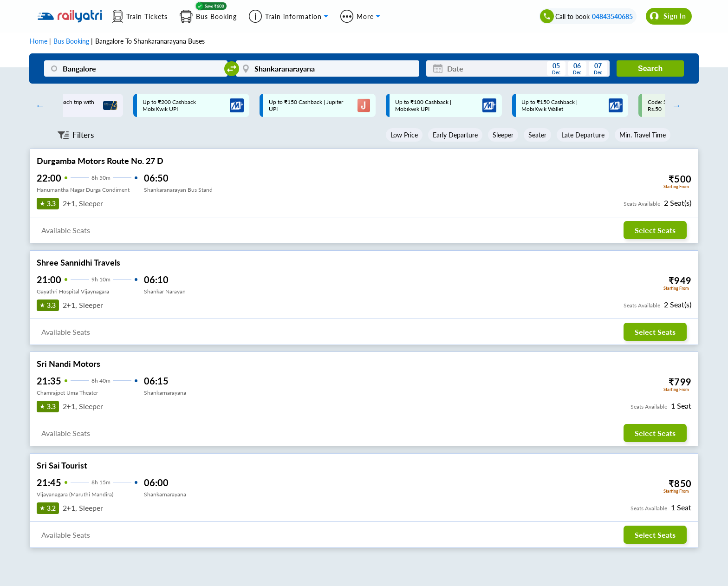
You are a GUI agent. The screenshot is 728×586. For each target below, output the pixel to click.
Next (674, 105)
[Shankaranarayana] (328, 68)
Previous (38, 105)
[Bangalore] (136, 68)
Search (650, 68)
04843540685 (612, 16)
